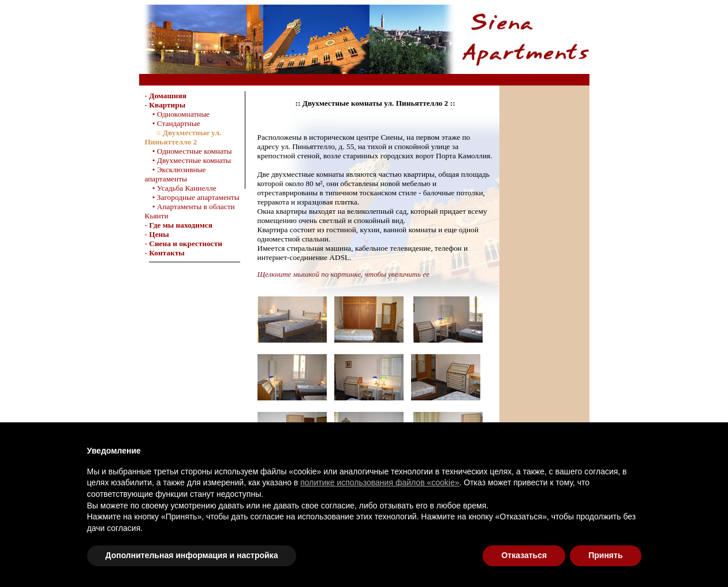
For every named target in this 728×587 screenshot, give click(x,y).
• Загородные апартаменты (192, 197)
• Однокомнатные (178, 114)
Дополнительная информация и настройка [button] (192, 555)
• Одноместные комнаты (188, 151)
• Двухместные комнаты (188, 160)
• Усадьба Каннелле (181, 188)
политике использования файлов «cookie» (380, 482)
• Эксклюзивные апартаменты (176, 174)
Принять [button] (605, 555)
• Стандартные (173, 123)
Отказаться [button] (524, 555)
